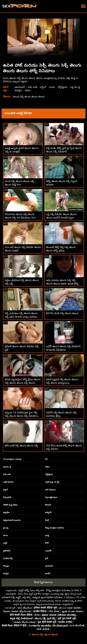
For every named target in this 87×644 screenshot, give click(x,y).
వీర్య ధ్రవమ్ (7, 497)
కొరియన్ (48, 505)
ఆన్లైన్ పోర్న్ (24, 590)
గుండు (53, 87)
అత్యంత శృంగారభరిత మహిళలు (47, 597)
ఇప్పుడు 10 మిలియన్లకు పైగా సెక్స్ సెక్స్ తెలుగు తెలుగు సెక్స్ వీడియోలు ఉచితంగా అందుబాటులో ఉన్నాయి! (22, 416)
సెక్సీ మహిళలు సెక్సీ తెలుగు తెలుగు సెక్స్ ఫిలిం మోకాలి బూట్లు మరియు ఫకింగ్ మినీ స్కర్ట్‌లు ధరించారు (21, 317)
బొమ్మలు (6, 566)
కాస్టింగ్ (44, 87)
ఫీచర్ (47, 520)
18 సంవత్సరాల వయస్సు (12, 459)
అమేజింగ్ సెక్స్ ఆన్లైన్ (11, 597)
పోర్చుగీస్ (48, 512)
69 (46, 459)
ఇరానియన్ (49, 566)
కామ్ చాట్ (33, 87)
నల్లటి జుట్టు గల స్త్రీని (52, 482)
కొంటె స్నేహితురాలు (44, 582)
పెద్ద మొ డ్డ (19, 90)
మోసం (5, 535)
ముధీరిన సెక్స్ (8, 558)
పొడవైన (31, 90)
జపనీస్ (48, 574)
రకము (41, 90)
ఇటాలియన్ (20, 87)
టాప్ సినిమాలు (51, 490)
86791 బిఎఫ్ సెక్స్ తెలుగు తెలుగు (62, 313)
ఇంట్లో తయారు (8, 482)
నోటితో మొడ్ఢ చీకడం (10, 505)
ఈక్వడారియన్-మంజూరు (12, 520)
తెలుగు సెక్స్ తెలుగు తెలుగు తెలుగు (29, 97)
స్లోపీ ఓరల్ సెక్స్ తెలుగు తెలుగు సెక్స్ (21, 446)
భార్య (47, 535)
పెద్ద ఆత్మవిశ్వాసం (51, 497)
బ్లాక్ (47, 558)
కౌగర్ (47, 543)
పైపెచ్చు (6, 528)
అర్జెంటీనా (6, 512)
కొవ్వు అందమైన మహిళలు (55, 528)
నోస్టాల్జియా (64, 87)
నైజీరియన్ (7, 551)
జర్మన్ (5, 543)
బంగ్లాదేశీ (48, 551)
